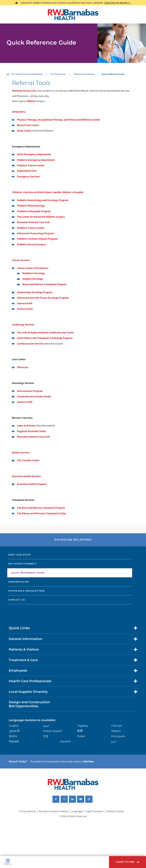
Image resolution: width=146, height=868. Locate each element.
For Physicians (58, 74)
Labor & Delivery (26, 426)
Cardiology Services (23, 325)
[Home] (73, 14)
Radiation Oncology (34, 273)
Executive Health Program (32, 484)
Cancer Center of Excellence (33, 268)
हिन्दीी (80, 731)
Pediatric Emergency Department (36, 160)
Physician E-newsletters (26, 591)
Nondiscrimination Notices (54, 811)
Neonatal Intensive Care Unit (33, 222)
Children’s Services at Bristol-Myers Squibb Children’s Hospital (48, 192)
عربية (46, 726)
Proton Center (25, 309)
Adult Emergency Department (34, 154)
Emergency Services (28, 177)
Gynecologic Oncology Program (35, 292)
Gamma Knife (25, 303)
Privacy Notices (28, 811)
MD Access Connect (22, 564)
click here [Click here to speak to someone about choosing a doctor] (88, 762)
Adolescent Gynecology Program (36, 233)
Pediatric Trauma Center (31, 165)
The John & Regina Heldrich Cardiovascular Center (46, 333)
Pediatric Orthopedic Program (34, 211)
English (14, 726)
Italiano (116, 731)
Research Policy (115, 811)
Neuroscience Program (30, 391)
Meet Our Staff (20, 555)
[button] (127, 862)
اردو (114, 741)
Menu (8, 862)
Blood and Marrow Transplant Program (44, 284)
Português (118, 736)
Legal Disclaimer (95, 811)
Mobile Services (21, 453)
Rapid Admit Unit (27, 171)
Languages (77, 811)
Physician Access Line (24, 91)
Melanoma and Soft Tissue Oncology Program (43, 298)
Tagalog (82, 726)
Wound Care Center (28, 125)
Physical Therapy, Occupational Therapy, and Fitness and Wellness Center (59, 120)
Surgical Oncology (33, 279)
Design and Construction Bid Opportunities (29, 704)
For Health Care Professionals (27, 74)
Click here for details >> (118, 3)
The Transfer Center (28, 460)
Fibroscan (23, 367)
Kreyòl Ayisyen (53, 731)
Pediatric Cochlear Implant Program (37, 239)
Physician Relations (84, 74)
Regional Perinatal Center (32, 431)
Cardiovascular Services (31, 344)
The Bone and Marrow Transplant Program (41, 508)
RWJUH (31, 101)
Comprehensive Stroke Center (34, 396)
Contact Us (17, 600)
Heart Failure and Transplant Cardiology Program (45, 338)
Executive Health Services (26, 476)
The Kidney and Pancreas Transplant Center (42, 513)
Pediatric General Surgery (31, 244)
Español (65, 741)
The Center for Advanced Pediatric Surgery (41, 217)
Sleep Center (24, 131)
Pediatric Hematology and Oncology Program (43, 200)
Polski (81, 736)
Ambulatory (19, 112)
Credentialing (19, 582)
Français (117, 726)
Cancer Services (21, 260)
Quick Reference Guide (28, 573)
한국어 (13, 736)
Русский (14, 741)
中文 (46, 736)
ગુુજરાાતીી (14, 731)
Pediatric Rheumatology (31, 206)
